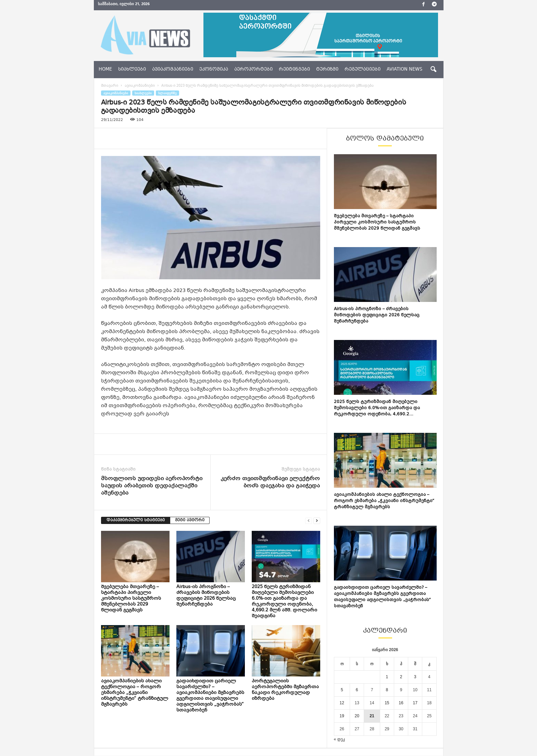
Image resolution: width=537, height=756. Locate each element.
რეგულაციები (363, 70)
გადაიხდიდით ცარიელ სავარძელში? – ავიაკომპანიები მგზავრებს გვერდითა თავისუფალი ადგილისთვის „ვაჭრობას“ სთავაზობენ (210, 696)
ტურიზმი (327, 70)
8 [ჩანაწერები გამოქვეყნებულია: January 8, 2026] (387, 690)
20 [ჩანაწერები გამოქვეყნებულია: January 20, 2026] (357, 716)
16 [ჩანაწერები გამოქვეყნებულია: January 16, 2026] (401, 703)
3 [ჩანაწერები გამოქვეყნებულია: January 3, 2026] (415, 677)
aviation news (404, 70)
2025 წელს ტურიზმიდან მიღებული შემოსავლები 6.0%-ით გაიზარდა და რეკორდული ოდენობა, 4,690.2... (377, 408)
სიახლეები (132, 70)
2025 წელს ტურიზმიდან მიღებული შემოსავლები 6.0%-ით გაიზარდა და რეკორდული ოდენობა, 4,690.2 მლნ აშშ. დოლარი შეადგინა (284, 602)
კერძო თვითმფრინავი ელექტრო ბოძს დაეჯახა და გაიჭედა (270, 483)
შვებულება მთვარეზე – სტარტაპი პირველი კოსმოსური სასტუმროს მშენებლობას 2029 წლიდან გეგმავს (131, 599)
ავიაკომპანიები (173, 70)
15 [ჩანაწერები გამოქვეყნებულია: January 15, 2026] (387, 703)
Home (105, 70)
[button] (433, 70)
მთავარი (110, 86)
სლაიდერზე (167, 93)
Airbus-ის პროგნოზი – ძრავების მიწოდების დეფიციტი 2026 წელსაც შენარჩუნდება (206, 596)
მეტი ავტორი (190, 520)
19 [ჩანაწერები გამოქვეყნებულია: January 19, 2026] (342, 716)
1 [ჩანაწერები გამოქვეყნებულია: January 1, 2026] (387, 677)
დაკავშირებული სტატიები (136, 520)
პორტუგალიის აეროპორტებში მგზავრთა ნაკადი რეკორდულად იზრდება (285, 690)
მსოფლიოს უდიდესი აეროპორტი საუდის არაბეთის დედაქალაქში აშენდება (152, 486)
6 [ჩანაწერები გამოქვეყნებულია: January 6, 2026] (357, 690)
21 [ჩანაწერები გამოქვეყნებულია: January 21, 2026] (372, 716)
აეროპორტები (253, 70)
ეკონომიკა (214, 70)
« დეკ (339, 739)
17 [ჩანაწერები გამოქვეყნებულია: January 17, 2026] (415, 703)
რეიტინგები (294, 70)
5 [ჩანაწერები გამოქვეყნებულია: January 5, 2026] (342, 690)
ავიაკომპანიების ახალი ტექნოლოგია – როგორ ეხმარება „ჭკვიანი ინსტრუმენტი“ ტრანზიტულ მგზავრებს (135, 693)
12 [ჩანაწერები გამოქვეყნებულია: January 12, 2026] (342, 703)
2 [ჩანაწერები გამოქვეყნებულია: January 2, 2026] (401, 677)
